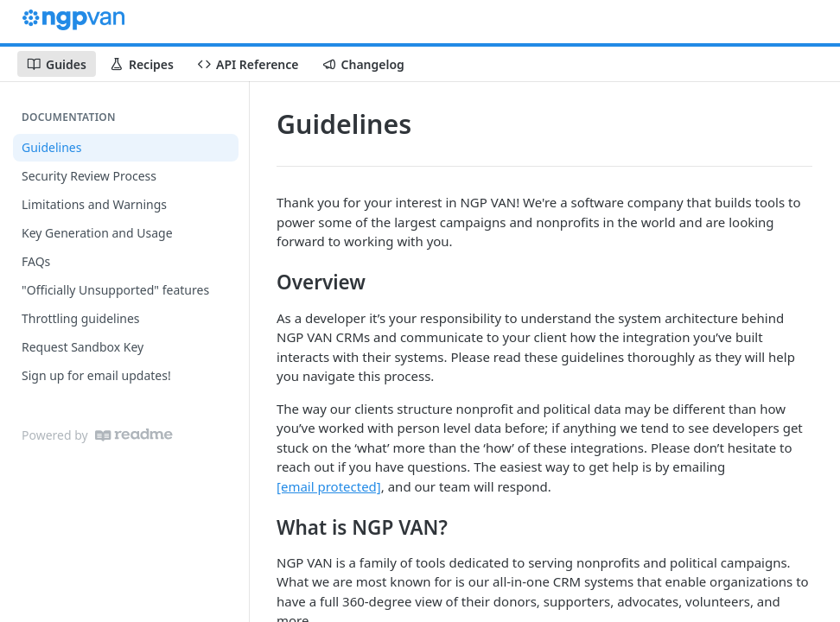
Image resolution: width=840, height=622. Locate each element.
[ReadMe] (134, 435)
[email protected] (329, 486)
